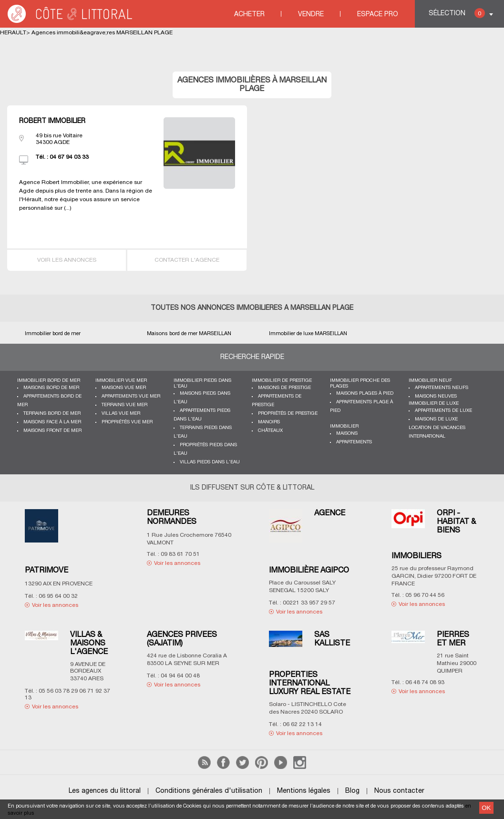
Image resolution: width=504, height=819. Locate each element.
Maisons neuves (436, 396)
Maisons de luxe (436, 419)
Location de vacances (437, 428)
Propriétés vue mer (127, 422)
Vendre (311, 15)
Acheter (249, 15)
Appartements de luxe (443, 411)
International (427, 436)
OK (486, 808)
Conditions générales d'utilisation (209, 791)
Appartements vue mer (131, 396)
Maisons (347, 434)
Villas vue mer (121, 414)
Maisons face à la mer (52, 422)
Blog (352, 791)
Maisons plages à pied (365, 394)
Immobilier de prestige (282, 381)
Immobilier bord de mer (49, 381)
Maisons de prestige (284, 388)
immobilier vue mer (121, 381)
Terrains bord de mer (52, 414)
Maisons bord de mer (51, 388)
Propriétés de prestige (288, 414)
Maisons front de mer (52, 431)
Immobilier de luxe (434, 404)
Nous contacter (399, 791)
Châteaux (270, 431)
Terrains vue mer (124, 405)
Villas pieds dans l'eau (210, 462)
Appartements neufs (442, 388)
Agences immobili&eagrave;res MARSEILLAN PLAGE (102, 33)
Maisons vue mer (124, 388)
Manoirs (269, 422)
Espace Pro (378, 15)
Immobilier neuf (430, 381)
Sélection (457, 13)
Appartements (354, 442)
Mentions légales (304, 791)
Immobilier (344, 426)
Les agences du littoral (105, 791)
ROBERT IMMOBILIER (52, 121)
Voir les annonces (67, 260)
